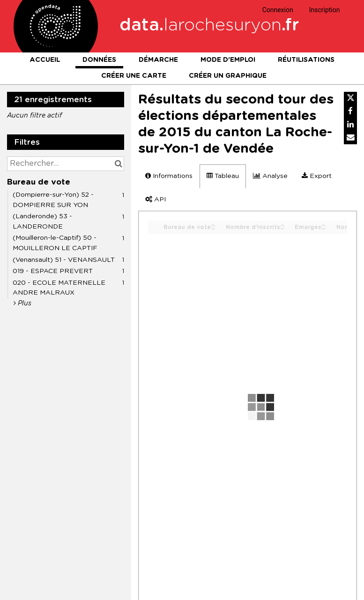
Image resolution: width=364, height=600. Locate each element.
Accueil (45, 60)
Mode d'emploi (228, 60)
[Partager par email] (350, 138)
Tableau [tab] (223, 176)
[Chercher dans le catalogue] (118, 164)
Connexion (278, 10)
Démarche (158, 60)
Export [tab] (317, 176)
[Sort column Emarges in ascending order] (324, 225)
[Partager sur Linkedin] (350, 125)
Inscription (325, 10)
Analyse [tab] (270, 176)
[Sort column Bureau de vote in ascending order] (213, 225)
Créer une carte (134, 76)
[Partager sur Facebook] (350, 111)
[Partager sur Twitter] (350, 98)
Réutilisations (306, 60)
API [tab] (156, 199)
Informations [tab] (169, 176)
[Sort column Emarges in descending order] (324, 228)
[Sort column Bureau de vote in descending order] (213, 228)
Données (99, 60)
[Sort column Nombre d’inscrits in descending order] (282, 228)
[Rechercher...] (66, 164)
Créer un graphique (228, 76)
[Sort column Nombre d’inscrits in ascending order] (282, 225)
